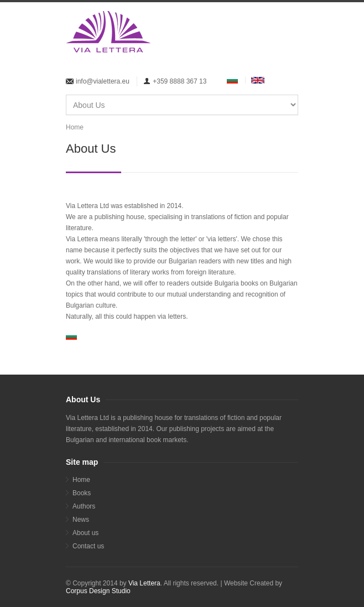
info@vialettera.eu (103, 81)
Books (82, 493)
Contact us (88, 546)
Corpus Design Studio (98, 591)
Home (75, 127)
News (81, 520)
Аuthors (84, 506)
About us (85, 533)
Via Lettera (144, 583)
